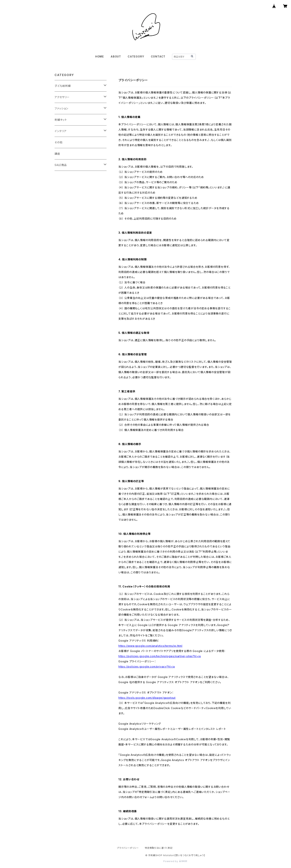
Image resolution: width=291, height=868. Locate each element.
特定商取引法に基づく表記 (159, 848)
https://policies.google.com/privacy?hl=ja (147, 667)
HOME (100, 56)
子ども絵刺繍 (63, 86)
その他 (58, 142)
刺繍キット (61, 120)
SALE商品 (61, 165)
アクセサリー (62, 97)
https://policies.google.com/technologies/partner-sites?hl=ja (160, 656)
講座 (57, 154)
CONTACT (158, 56)
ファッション (61, 108)
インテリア (61, 131)
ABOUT (116, 56)
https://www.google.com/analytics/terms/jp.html (150, 646)
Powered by (175, 861)
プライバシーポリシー (128, 848)
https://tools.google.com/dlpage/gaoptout (147, 698)
